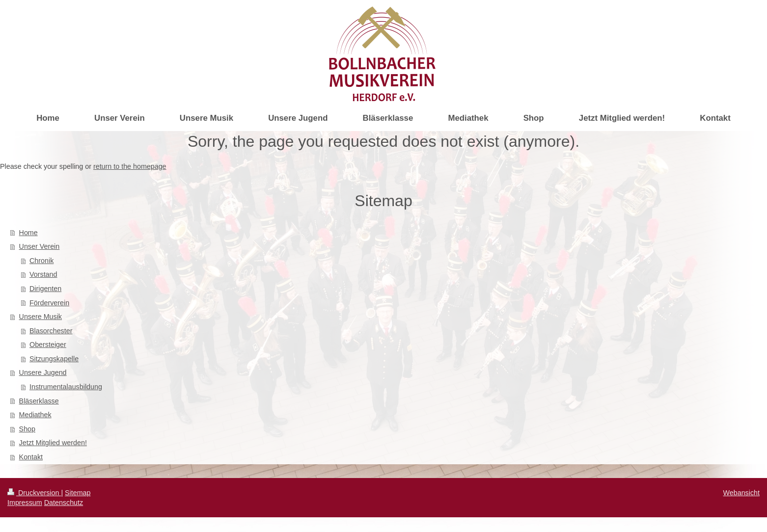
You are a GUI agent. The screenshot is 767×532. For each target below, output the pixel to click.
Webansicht (741, 493)
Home (28, 233)
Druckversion (34, 493)
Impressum (25, 503)
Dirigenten (45, 289)
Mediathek (35, 415)
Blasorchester (51, 331)
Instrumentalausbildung (66, 387)
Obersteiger (48, 345)
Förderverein (49, 303)
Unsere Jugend (43, 372)
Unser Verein (40, 246)
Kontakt (31, 457)
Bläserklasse (39, 401)
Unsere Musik (41, 317)
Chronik (41, 261)
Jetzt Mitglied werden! (53, 443)
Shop (27, 429)
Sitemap (78, 493)
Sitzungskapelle (54, 359)
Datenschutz (64, 503)
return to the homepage (130, 166)
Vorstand (43, 274)
